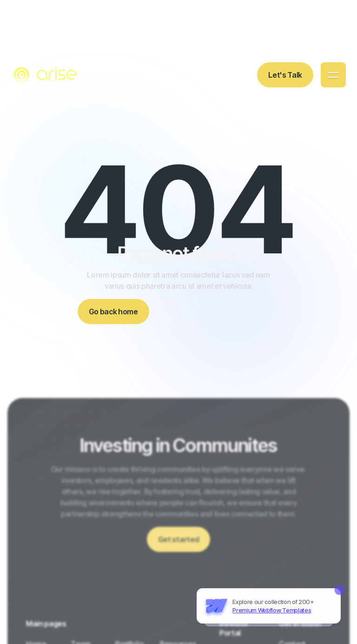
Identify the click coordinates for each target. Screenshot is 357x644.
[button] (333, 75)
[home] (46, 75)
